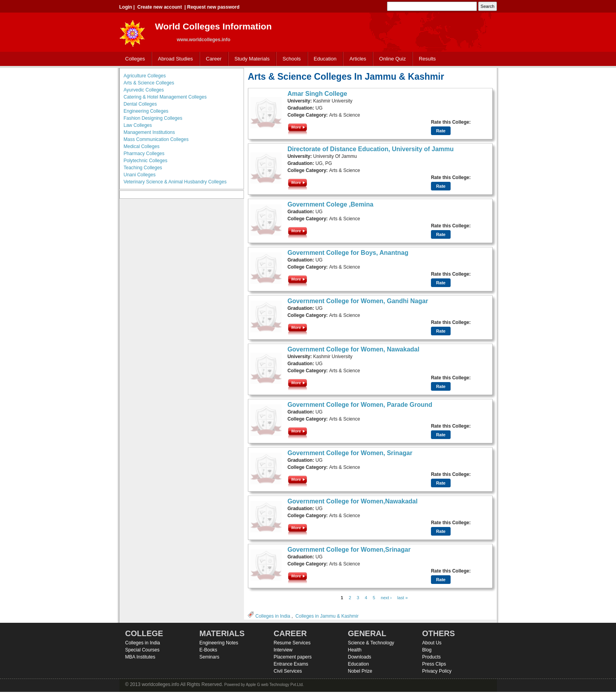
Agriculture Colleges (145, 76)
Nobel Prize (360, 671)
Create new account (160, 7)
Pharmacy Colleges (144, 154)
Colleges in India (273, 616)
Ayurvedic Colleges (144, 90)
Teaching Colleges (143, 168)
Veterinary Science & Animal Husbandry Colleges (175, 182)
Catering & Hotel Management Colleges (165, 97)
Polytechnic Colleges (146, 161)
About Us (432, 643)
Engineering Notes (219, 643)
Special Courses (142, 650)
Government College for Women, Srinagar (350, 453)
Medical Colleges (142, 146)
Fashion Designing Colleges (153, 118)
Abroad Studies (174, 59)
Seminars (210, 657)
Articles (358, 59)
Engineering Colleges (146, 111)
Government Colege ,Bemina (331, 204)
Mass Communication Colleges (156, 139)
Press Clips (434, 664)
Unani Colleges (140, 175)
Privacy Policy (437, 671)
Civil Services (288, 671)
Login (126, 7)
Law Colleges (138, 125)
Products (432, 657)
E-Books (208, 650)
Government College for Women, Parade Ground (360, 405)
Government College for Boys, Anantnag (348, 253)
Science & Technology (371, 643)
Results (427, 59)
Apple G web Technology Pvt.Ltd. (275, 685)
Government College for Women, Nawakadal (354, 349)
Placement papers (293, 657)
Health (355, 650)
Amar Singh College (317, 94)
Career (212, 59)
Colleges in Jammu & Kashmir (327, 616)
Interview (283, 650)
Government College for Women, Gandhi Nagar (358, 301)
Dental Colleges (140, 104)
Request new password (213, 7)
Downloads (360, 657)
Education (324, 59)
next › (386, 598)
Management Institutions (149, 132)
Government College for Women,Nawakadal (353, 501)
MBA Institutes (140, 657)
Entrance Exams (291, 664)
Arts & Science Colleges (149, 83)
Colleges (134, 59)
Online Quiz (392, 59)
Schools (290, 59)
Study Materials (250, 59)
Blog (427, 650)
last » (402, 598)
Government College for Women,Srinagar (349, 550)
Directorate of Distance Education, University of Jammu (371, 149)
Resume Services (292, 643)
